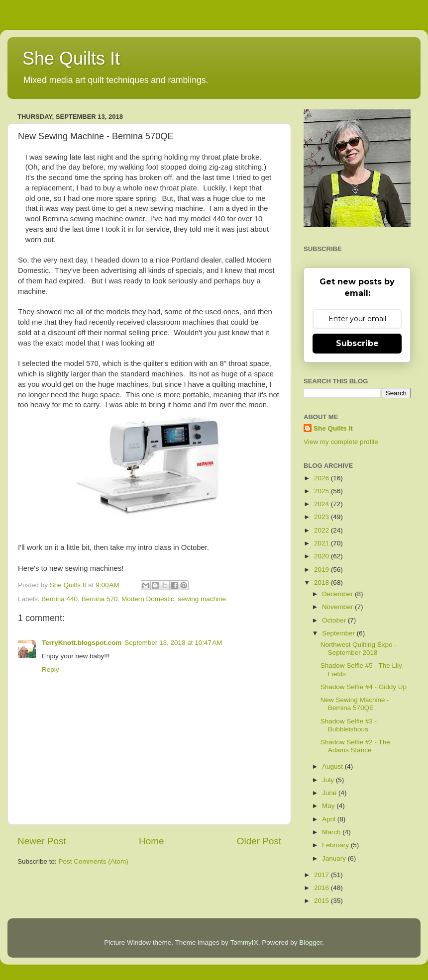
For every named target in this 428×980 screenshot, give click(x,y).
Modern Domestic (148, 599)
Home (151, 841)
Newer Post (42, 841)
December (338, 594)
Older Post (259, 841)
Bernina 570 (100, 599)
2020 (322, 556)
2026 (322, 478)
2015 (322, 901)
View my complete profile (341, 442)
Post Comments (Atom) (94, 861)
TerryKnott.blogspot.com (82, 643)
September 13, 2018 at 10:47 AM (173, 643)
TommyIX (244, 942)
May (329, 806)
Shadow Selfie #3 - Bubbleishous (349, 725)
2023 (322, 517)
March (332, 832)
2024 (322, 504)
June (330, 793)
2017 (322, 875)
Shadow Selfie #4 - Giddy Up (364, 687)
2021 (322, 543)
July (329, 780)
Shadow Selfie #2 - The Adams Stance (355, 746)
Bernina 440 (59, 599)
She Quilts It (71, 58)
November (338, 607)
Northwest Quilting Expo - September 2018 (359, 649)
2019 (322, 570)
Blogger (311, 942)
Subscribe (357, 343)
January (335, 858)
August (333, 766)
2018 (322, 582)
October (335, 620)
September (339, 633)
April (330, 819)
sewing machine (202, 599)
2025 (322, 491)
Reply (51, 669)
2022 (322, 530)
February (336, 845)
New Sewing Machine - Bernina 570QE (355, 704)
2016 (322, 888)
